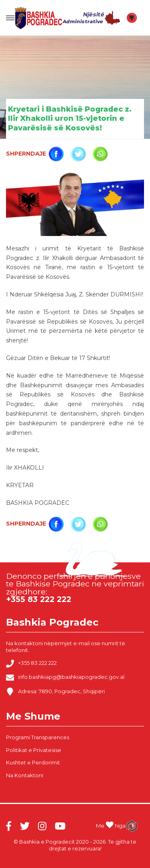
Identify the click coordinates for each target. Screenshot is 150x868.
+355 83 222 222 (31, 664)
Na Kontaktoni (25, 775)
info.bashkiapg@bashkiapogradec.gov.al (65, 678)
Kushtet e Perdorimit (33, 762)
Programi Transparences (38, 737)
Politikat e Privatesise (34, 750)
